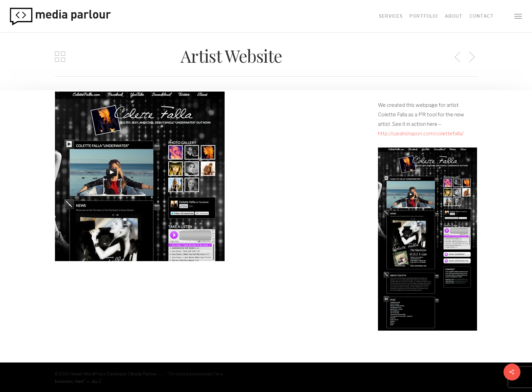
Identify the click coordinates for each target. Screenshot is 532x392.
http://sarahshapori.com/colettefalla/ (421, 134)
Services (391, 16)
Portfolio (424, 16)
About (454, 16)
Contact (482, 16)
